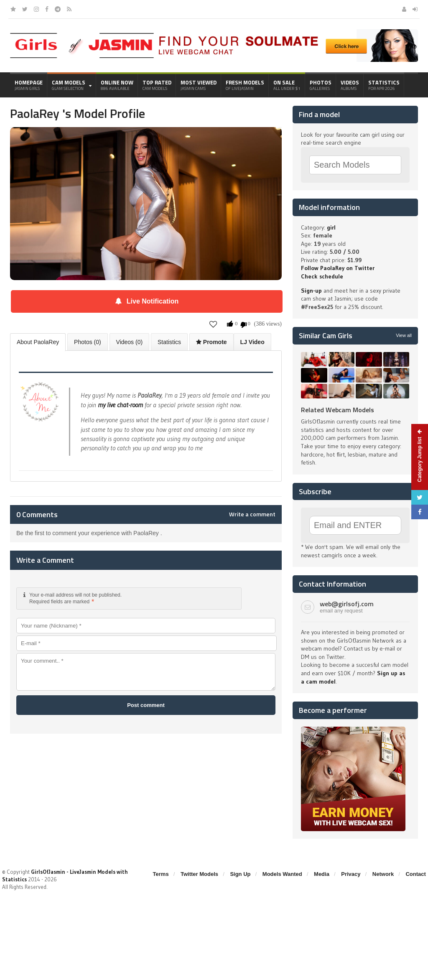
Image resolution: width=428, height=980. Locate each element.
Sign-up (311, 291)
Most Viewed (199, 85)
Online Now (117, 85)
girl (331, 227)
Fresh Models (245, 85)
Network (383, 874)
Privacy (351, 874)
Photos (321, 85)
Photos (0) (88, 342)
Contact (415, 874)
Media (322, 874)
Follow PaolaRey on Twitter (338, 268)
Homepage (29, 85)
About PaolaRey (38, 342)
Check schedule (322, 276)
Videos (350, 85)
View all (404, 335)
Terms (161, 874)
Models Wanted (282, 874)
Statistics (384, 85)
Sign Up (240, 874)
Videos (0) (130, 342)
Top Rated (157, 85)
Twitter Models (199, 874)
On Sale (287, 85)
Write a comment (252, 514)
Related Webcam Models (338, 410)
